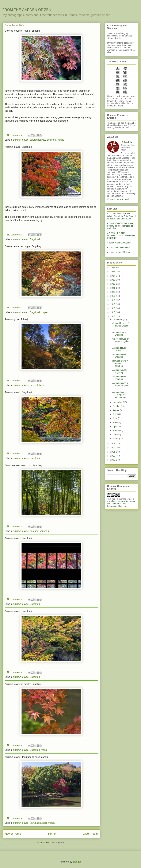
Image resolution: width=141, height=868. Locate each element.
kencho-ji (45, 531)
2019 (113, 296)
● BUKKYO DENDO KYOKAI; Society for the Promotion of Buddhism (121, 226)
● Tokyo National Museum (119, 243)
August (116, 410)
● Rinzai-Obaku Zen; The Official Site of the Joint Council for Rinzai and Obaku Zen (122, 216)
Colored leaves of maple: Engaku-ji (23, 31)
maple (61, 140)
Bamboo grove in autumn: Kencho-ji (24, 465)
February (117, 435)
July (115, 414)
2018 (113, 300)
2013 (113, 444)
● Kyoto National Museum (119, 252)
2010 (113, 456)
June (115, 418)
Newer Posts (13, 834)
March (116, 430)
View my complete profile (119, 199)
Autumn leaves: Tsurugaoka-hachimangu (26, 757)
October (117, 406)
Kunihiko (128, 142)
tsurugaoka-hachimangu (43, 823)
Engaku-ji (51, 140)
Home (52, 834)
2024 (113, 276)
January (117, 439)
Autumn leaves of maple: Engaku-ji (23, 684)
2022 (113, 284)
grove (33, 385)
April (115, 426)
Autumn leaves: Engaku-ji (18, 147)
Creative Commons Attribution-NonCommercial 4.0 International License (121, 504)
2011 (113, 452)
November (118, 402)
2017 (113, 304)
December (118, 320)
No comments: (15, 135)
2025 (113, 272)
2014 (113, 316)
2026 (113, 268)
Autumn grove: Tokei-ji (16, 319)
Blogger (77, 862)
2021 (113, 288)
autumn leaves (21, 140)
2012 (113, 448)
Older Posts (90, 834)
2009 (113, 460)
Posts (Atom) (58, 843)
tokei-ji (41, 385)
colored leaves (37, 140)
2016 (113, 308)
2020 (113, 292)
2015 (113, 312)
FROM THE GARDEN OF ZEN (27, 10)
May (115, 422)
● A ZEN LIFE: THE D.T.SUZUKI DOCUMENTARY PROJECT (121, 236)
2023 (113, 280)
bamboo (34, 531)
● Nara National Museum (119, 247)
